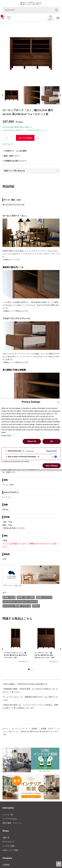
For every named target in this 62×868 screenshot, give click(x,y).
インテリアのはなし (10, 819)
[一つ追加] (13, 136)
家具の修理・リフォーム (12, 823)
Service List (30, 451)
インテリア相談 (9, 846)
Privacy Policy (6, 435)
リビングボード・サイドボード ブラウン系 (20, 602)
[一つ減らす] (13, 139)
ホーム (5, 729)
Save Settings (52, 466)
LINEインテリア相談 (10, 850)
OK (52, 441)
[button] (29, 669)
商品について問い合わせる (15, 171)
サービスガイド (9, 842)
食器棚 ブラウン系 (44, 597)
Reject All (32, 441)
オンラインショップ (20, 729)
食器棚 (34, 729)
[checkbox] (54, 457)
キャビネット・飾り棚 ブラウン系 (17, 606)
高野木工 (36, 606)
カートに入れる (25, 138)
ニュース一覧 (8, 815)
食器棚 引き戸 (9, 597)
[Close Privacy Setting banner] (58, 402)
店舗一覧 (6, 838)
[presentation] (2, 95)
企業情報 (6, 865)
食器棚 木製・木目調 (26, 597)
